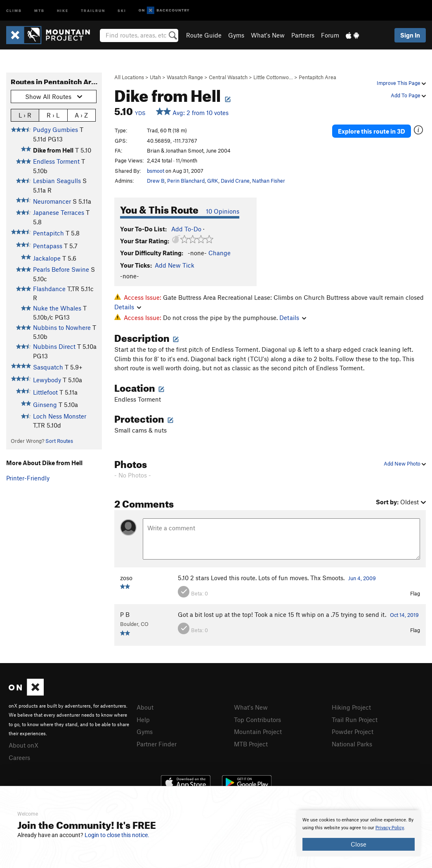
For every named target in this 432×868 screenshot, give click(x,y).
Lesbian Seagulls (57, 181)
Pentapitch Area (318, 77)
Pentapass (48, 246)
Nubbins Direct (54, 346)
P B (125, 614)
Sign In (410, 35)
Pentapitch (48, 233)
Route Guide (204, 35)
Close (359, 844)
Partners (303, 35)
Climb (14, 10)
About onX (24, 745)
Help (143, 720)
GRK (213, 181)
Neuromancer (52, 201)
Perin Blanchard (186, 181)
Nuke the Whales (57, 308)
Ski (122, 10)
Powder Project (353, 732)
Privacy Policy (390, 828)
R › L (53, 115)
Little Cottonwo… (273, 77)
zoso (126, 578)
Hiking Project (351, 707)
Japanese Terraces (59, 212)
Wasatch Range (185, 77)
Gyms (236, 35)
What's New (268, 35)
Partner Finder (157, 744)
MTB (39, 10)
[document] (359, 833)
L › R (25, 115)
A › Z (81, 115)
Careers (19, 757)
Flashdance (49, 289)
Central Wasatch (228, 77)
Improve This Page (401, 83)
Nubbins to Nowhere (62, 327)
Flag (415, 593)
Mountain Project (258, 732)
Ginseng (45, 405)
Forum (330, 35)
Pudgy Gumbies (55, 129)
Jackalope (47, 258)
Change (220, 253)
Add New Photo (405, 463)
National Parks (352, 744)
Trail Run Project (355, 720)
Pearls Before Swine (61, 269)
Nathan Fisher (269, 181)
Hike (63, 10)
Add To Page (408, 95)
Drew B (156, 181)
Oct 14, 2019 (404, 615)
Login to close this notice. (117, 835)
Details (128, 307)
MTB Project (251, 744)
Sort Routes (59, 441)
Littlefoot (45, 392)
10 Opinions (223, 211)
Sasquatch (48, 367)
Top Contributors (257, 720)
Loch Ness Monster (60, 416)
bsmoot (156, 171)
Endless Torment (56, 161)
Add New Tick (175, 265)
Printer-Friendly (28, 478)
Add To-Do (186, 229)
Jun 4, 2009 (362, 578)
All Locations (129, 77)
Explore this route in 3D (372, 131)
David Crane (235, 181)
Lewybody (47, 380)
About (145, 707)
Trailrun (93, 10)
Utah (155, 77)
